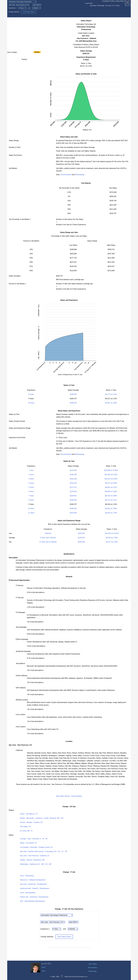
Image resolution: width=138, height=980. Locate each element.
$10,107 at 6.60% (111, 479)
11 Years (31, 513)
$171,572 (73, 487)
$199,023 (73, 403)
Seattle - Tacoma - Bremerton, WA (32, 860)
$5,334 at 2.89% (111, 496)
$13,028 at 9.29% (111, 475)
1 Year (31, 470)
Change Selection (14, 12)
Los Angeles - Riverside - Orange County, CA (36, 847)
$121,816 (73, 470)
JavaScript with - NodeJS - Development (35, 888)
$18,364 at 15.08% (111, 470)
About (43, 971)
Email (43, 967)
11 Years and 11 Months (48, 542)
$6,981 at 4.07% (111, 487)
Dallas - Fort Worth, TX (28, 843)
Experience (12, 8)
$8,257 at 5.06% (111, 483)
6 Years (31, 491)
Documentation (66, 175)
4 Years (31, 483)
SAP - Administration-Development (33, 901)
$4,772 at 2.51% (111, 394)
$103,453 (81, 533)
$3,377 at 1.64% (112, 542)
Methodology (80, 175)
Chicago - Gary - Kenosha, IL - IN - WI (34, 839)
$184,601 (73, 496)
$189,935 (73, 394)
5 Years (31, 487)
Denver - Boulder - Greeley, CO (31, 822)
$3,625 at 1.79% (111, 513)
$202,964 (73, 513)
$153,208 (73, 479)
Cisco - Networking (27, 876)
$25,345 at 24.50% (112, 533)
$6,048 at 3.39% (111, 491)
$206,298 (81, 542)
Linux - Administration (28, 893)
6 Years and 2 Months (48, 538)
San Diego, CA (25, 827)
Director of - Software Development (33, 880)
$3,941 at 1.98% (111, 403)
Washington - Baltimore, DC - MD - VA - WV (36, 864)
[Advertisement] (24, 34)
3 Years (31, 479)
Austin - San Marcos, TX (29, 814)
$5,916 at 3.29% (112, 538)
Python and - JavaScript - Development (34, 897)
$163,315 (73, 483)
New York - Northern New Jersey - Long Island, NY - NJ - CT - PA (44, 851)
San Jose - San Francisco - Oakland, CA (35, 856)
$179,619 (81, 538)
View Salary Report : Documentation (69, 796)
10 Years (31, 403)
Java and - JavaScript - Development (33, 884)
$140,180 (73, 475)
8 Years (31, 394)
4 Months (48, 533)
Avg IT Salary (93, 964)
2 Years (31, 475)
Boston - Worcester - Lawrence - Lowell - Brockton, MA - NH (42, 818)
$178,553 (73, 491)
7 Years (31, 496)
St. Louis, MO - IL (26, 831)
